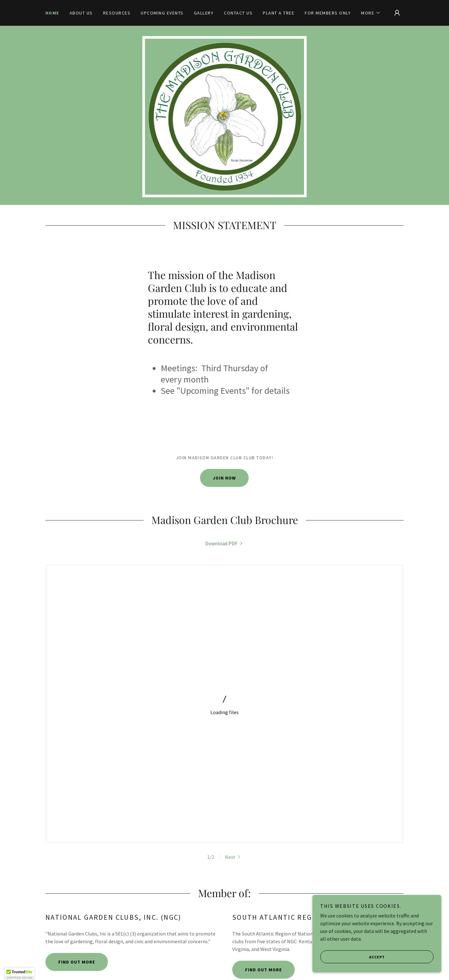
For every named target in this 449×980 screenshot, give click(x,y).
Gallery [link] (204, 13)
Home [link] (52, 13)
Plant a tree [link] (279, 13)
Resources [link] (117, 13)
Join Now (224, 478)
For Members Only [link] (328, 13)
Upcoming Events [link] (162, 13)
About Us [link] (81, 13)
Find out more (77, 789)
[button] (371, 13)
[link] (224, 543)
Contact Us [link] (238, 13)
